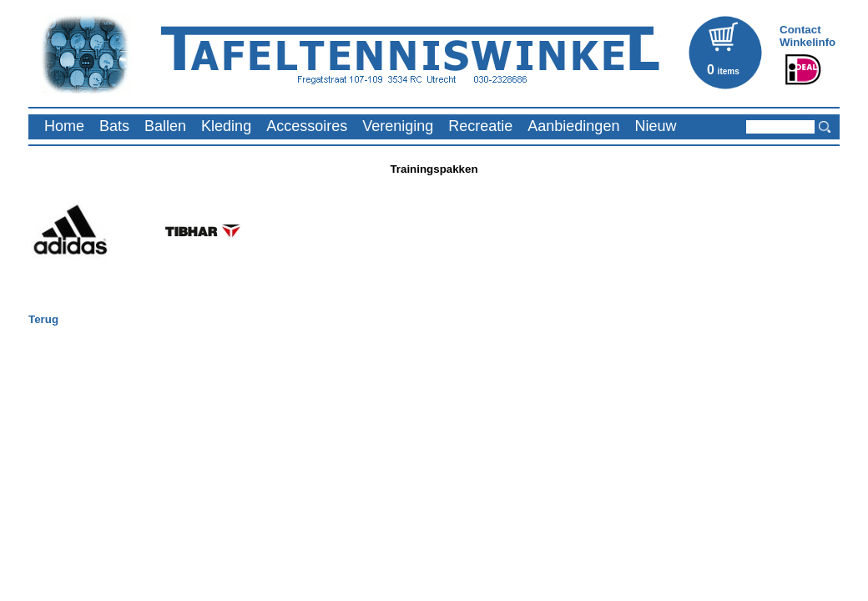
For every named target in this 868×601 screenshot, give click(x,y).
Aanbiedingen (573, 126)
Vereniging (398, 126)
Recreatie (480, 126)
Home (64, 126)
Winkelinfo (807, 42)
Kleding (226, 126)
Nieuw (655, 126)
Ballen (165, 126)
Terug (43, 319)
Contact (800, 30)
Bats (114, 126)
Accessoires (307, 126)
